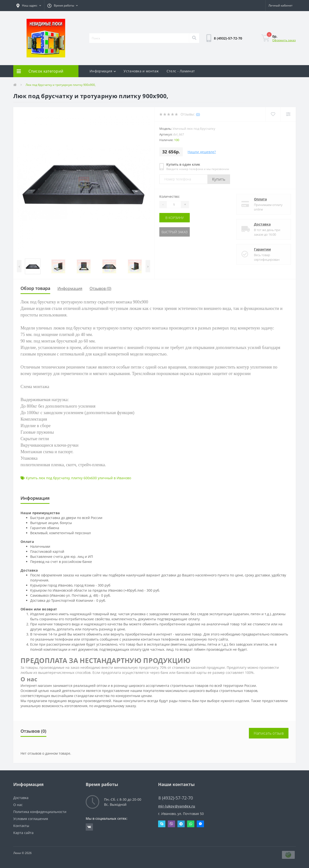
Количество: (170, 196)
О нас (18, 805)
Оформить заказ (284, 40)
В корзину (175, 218)
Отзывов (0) (100, 288)
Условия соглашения (31, 819)
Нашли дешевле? (202, 152)
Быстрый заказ (175, 232)
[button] (29, 6)
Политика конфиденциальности (40, 812)
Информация (103, 71)
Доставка (262, 224)
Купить (219, 179)
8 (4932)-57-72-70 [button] (176, 798)
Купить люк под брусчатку (48, 478)
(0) (198, 114)
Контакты (21, 826)
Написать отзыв (269, 733)
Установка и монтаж (141, 71)
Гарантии (262, 249)
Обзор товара (35, 288)
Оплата (260, 199)
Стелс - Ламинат (181, 71)
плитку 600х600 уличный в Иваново (101, 478)
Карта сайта (23, 833)
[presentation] (19, 266)
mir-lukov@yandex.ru (177, 806)
